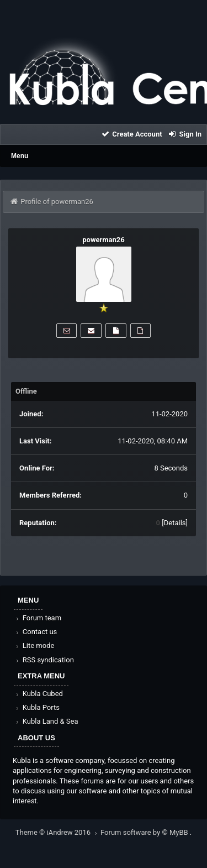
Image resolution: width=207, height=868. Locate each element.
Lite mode (34, 645)
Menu (20, 156)
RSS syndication (44, 660)
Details (175, 523)
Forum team (38, 618)
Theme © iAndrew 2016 (58, 832)
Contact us (36, 632)
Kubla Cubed (39, 694)
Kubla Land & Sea (46, 721)
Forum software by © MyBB (145, 832)
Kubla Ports (37, 707)
